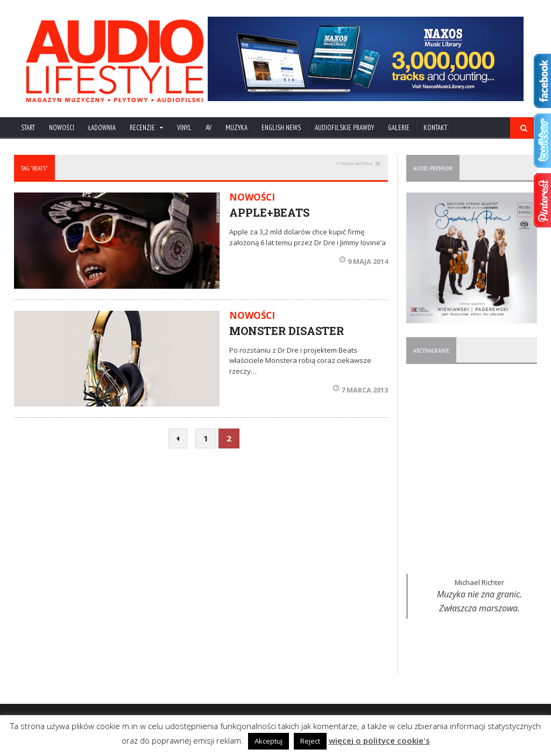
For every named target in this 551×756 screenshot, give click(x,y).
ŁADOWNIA (102, 128)
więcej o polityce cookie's (379, 740)
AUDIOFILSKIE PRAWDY (344, 128)
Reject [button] (310, 741)
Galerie (399, 128)
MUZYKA (236, 128)
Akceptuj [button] (269, 741)
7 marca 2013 (361, 390)
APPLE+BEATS (269, 212)
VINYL (184, 128)
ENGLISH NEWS (281, 128)
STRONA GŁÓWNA (354, 163)
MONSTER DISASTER (287, 331)
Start (28, 128)
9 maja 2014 (364, 261)
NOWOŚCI (62, 128)
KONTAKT (435, 128)
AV (209, 128)
